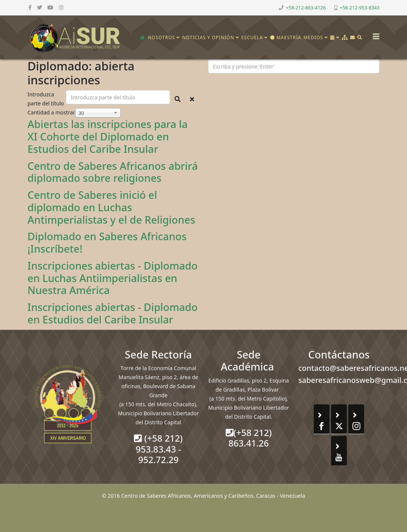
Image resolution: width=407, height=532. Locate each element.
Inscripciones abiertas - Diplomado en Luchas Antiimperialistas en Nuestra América (112, 278)
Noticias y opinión (208, 37)
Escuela (252, 37)
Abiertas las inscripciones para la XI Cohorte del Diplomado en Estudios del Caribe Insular (108, 136)
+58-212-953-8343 (360, 8)
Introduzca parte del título (46, 99)
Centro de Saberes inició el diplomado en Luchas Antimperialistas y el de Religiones (111, 207)
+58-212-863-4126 (306, 8)
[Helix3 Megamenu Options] (374, 34)
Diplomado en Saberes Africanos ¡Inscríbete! (107, 242)
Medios (313, 37)
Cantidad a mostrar (51, 112)
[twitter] (39, 7)
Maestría (286, 37)
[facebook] (30, 7)
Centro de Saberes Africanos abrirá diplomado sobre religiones (113, 172)
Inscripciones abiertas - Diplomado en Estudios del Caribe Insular (112, 313)
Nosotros (161, 37)
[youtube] (50, 7)
